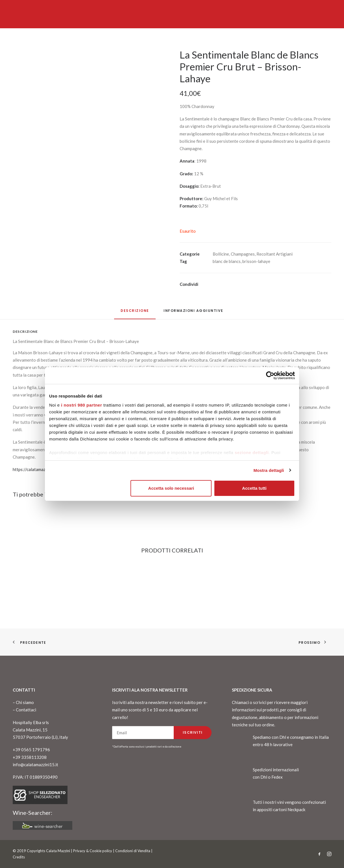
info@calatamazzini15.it (35, 765)
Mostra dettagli (269, 470)
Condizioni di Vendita (133, 851)
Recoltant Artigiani (275, 254)
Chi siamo (25, 702)
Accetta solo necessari (171, 488)
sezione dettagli (252, 453)
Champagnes (243, 254)
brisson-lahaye (256, 261)
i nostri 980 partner (81, 405)
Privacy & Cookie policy (93, 851)
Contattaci (26, 710)
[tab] (193, 313)
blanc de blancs (227, 261)
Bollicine (221, 254)
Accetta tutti (254, 488)
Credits (19, 857)
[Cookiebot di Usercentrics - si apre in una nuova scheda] (270, 375)
